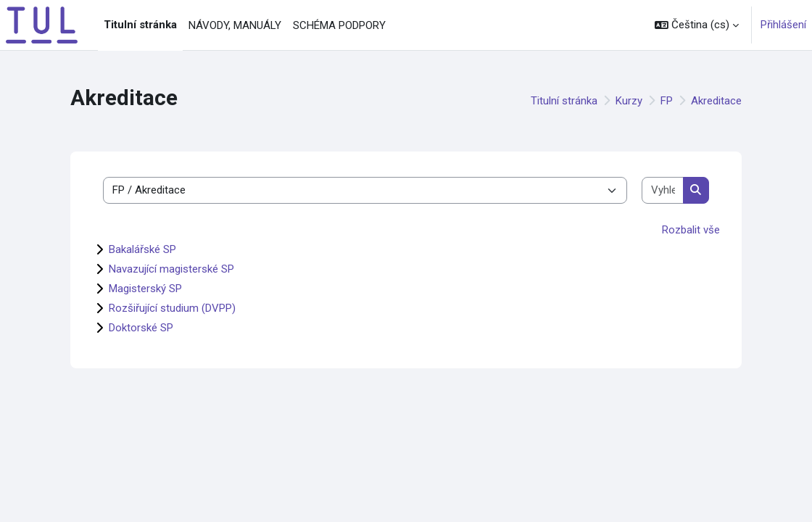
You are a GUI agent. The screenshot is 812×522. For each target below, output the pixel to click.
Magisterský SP (145, 289)
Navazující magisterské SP (171, 269)
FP (667, 101)
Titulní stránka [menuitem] (140, 25)
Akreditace (716, 101)
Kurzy (629, 101)
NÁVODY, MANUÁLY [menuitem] (235, 25)
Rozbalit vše (691, 230)
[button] (697, 25)
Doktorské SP (141, 328)
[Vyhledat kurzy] (663, 190)
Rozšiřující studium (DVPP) (172, 308)
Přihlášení (783, 25)
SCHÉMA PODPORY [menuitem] (339, 25)
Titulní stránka (564, 101)
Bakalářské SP (142, 249)
